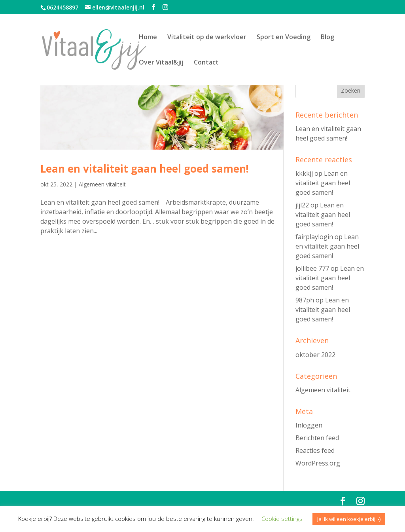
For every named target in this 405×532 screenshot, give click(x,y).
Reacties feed (315, 450)
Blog (327, 38)
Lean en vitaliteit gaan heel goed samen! (145, 169)
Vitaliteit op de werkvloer (207, 38)
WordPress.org (318, 463)
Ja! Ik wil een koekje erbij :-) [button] (349, 519)
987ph (305, 300)
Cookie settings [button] (282, 519)
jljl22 (302, 205)
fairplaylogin (314, 237)
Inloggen (309, 425)
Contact (206, 63)
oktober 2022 (315, 355)
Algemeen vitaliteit (102, 184)
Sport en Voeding (284, 38)
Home (148, 38)
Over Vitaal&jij (161, 63)
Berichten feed (317, 438)
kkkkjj (304, 173)
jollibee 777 (312, 268)
